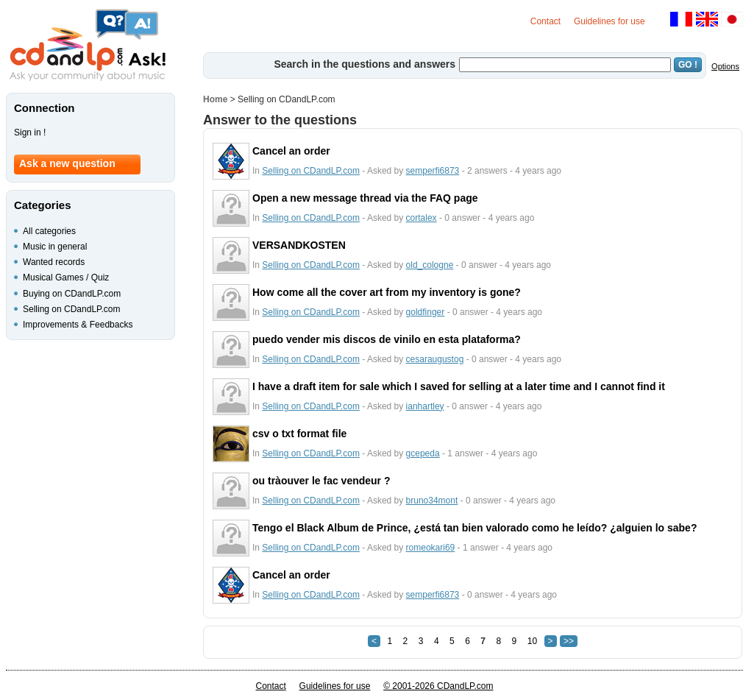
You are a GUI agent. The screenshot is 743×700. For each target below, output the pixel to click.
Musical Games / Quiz (66, 277)
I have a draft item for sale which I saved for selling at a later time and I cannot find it (459, 386)
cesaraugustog (435, 359)
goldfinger (426, 312)
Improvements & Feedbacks (78, 325)
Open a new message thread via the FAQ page (365, 198)
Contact (545, 21)
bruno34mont (432, 501)
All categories (49, 231)
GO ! (688, 65)
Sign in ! (30, 132)
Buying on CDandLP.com (72, 294)
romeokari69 (431, 548)
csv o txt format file (299, 434)
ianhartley (425, 406)
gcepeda (423, 453)
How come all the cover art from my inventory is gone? (387, 292)
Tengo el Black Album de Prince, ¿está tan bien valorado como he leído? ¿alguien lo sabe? (474, 528)
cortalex (422, 218)
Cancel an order (291, 151)
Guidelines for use (609, 21)
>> (569, 641)
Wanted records (54, 262)
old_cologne (430, 265)
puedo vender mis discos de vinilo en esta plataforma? (387, 339)
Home (215, 99)
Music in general (55, 247)
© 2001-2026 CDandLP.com (438, 686)
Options (725, 66)
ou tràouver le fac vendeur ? (321, 481)
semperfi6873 (433, 171)
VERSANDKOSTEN (299, 245)
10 (532, 641)
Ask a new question (67, 163)
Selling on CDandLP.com (311, 171)
